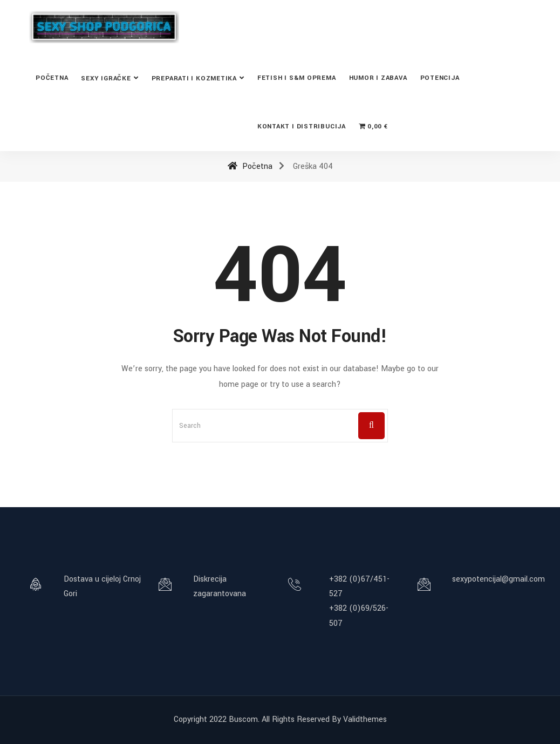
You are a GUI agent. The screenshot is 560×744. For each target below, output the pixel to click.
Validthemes (365, 719)
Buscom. (244, 719)
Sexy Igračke (106, 79)
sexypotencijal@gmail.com (498, 579)
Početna (52, 78)
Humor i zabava (378, 78)
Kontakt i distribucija (302, 127)
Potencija (440, 78)
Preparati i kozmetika (194, 79)
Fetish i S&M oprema (297, 78)
